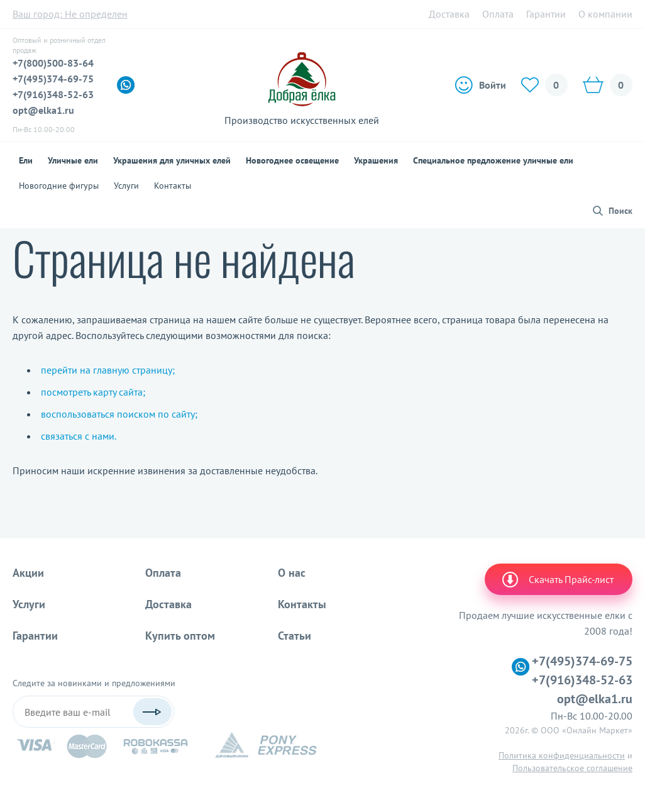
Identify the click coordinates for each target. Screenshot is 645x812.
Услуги (126, 186)
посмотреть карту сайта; (93, 392)
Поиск (620, 211)
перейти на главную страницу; (108, 370)
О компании (605, 14)
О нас (292, 573)
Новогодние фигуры (59, 186)
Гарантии (546, 14)
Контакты (173, 186)
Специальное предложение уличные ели (493, 160)
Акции (28, 573)
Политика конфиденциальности (562, 755)
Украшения (376, 160)
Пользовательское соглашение (572, 768)
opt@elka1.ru (43, 110)
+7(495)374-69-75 (53, 79)
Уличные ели (73, 160)
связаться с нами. (79, 436)
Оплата (498, 14)
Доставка (449, 14)
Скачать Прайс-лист (557, 579)
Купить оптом (180, 636)
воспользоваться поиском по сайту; (119, 414)
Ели (26, 160)
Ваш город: (70, 14)
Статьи (295, 636)
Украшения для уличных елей (172, 160)
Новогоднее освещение (292, 160)
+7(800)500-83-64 (53, 63)
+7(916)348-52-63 (53, 94)
